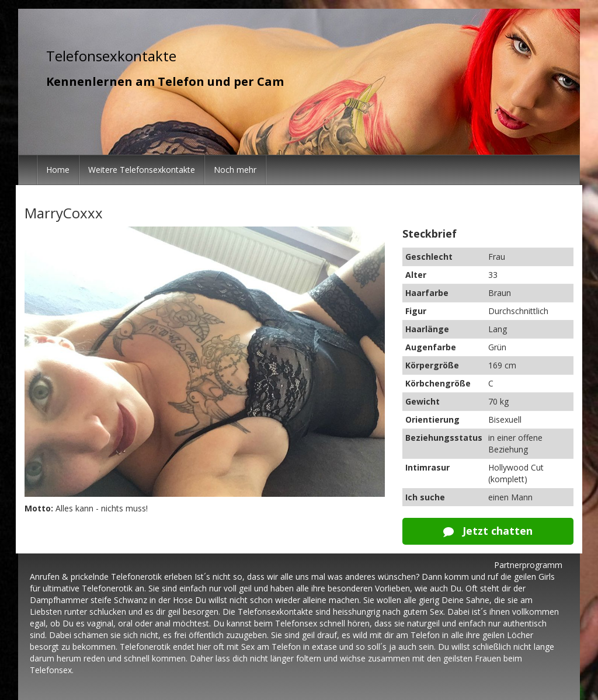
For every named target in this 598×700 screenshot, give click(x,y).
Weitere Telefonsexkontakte (142, 170)
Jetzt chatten (488, 531)
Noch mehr (235, 170)
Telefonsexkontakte (111, 56)
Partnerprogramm (528, 565)
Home (58, 170)
